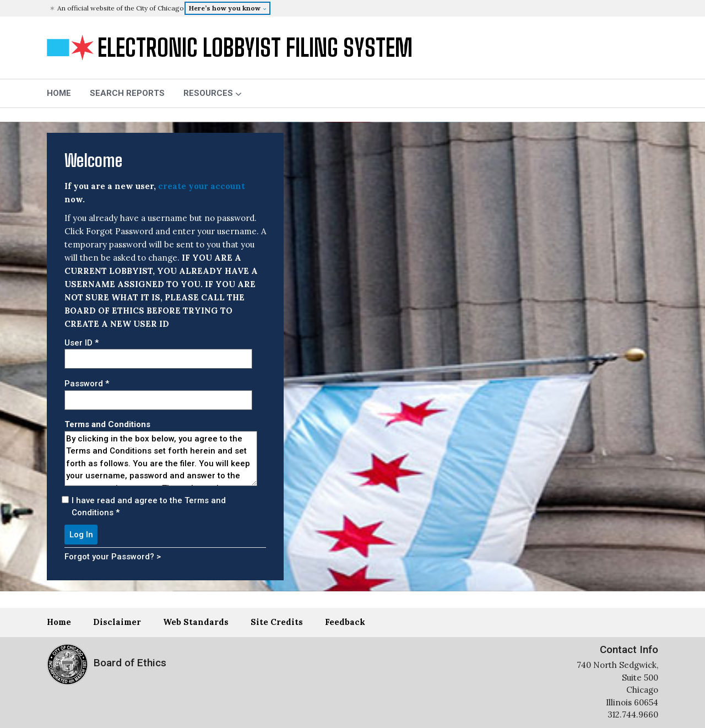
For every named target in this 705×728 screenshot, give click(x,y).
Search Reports (127, 93)
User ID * (82, 343)
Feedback (345, 622)
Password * (87, 384)
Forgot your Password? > (113, 557)
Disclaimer (117, 622)
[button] (354, 8)
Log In (81, 535)
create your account (202, 186)
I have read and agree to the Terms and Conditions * (149, 507)
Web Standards (196, 622)
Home (59, 622)
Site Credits (277, 622)
